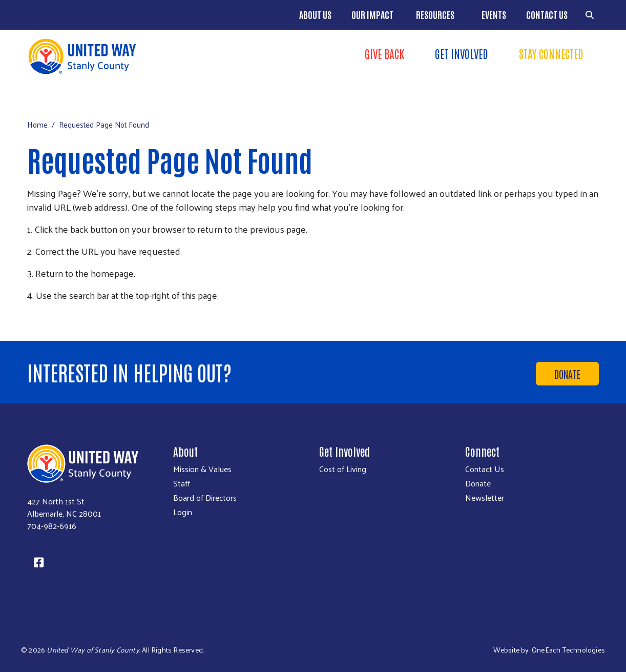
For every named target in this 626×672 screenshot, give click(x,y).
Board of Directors (205, 498)
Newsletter (485, 498)
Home (37, 124)
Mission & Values (202, 469)
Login (183, 512)
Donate (567, 374)
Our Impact (372, 14)
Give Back (384, 53)
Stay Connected (551, 53)
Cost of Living (343, 469)
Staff (182, 483)
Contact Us (547, 14)
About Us (315, 14)
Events (494, 14)
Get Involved (462, 53)
